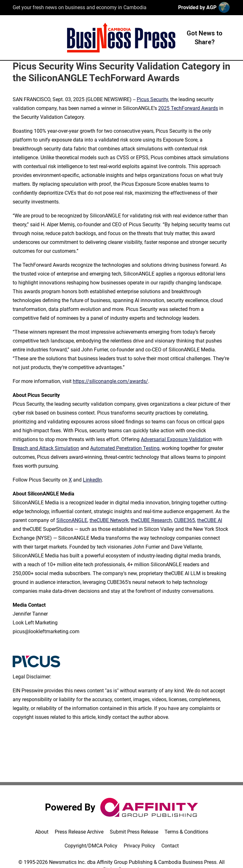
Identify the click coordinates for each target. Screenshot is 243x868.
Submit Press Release (134, 832)
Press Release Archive (79, 832)
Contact (170, 846)
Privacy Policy (139, 846)
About (42, 832)
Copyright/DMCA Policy (91, 846)
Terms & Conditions (186, 832)
